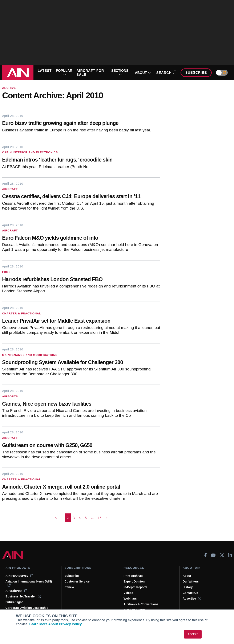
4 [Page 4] (80, 518)
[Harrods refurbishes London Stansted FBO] (81, 280)
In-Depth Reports (136, 587)
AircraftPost (16, 591)
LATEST (45, 71)
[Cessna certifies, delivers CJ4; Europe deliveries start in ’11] (81, 197)
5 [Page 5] (86, 518)
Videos (128, 593)
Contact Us (190, 593)
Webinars (130, 599)
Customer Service (77, 581)
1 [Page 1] (62, 518)
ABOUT (143, 73)
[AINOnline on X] (222, 555)
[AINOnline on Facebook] (205, 555)
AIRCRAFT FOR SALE (90, 73)
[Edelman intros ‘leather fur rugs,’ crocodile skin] (81, 160)
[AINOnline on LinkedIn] (230, 555)
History (188, 587)
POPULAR (64, 73)
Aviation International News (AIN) (29, 583)
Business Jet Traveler (23, 596)
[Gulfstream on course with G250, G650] (81, 446)
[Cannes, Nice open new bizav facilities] (81, 404)
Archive (9, 88)
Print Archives (133, 576)
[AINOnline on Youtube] (213, 555)
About (187, 576)
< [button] (56, 518)
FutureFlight (14, 602)
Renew (69, 587)
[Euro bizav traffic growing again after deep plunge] (81, 124)
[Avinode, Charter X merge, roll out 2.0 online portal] (81, 487)
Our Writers (191, 581)
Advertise (192, 599)
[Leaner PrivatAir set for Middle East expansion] (81, 321)
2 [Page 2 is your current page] (68, 518)
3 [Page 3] (74, 518)
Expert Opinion (134, 581)
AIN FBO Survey (19, 576)
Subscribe (196, 73)
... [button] (92, 518)
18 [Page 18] (100, 518)
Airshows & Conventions (141, 604)
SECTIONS (120, 73)
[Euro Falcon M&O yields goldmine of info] (81, 238)
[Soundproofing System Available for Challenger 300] (81, 363)
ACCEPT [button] (193, 634)
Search (166, 73)
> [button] (107, 518)
